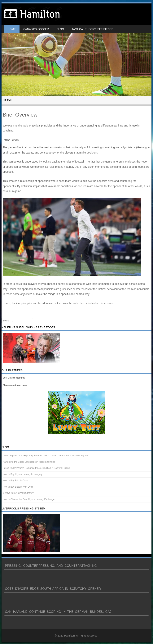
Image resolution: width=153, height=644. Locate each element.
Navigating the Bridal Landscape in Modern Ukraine (29, 462)
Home (12, 29)
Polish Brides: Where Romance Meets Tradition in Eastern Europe (36, 468)
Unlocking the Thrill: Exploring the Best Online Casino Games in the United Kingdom (46, 456)
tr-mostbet (19, 378)
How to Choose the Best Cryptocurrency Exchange (29, 499)
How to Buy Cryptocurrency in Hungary (22, 474)
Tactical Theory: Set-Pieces (92, 29)
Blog (60, 29)
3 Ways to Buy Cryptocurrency (18, 493)
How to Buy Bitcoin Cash (15, 481)
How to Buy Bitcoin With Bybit (18, 487)
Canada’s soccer (36, 29)
